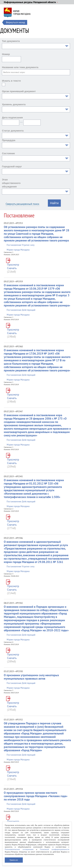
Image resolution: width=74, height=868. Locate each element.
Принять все (14, 860)
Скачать (12, 268)
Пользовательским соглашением (19, 849)
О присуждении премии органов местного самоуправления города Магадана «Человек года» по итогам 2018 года (36, 796)
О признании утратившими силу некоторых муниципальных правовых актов (31, 677)
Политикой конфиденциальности (55, 849)
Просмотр (13, 265)
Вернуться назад (15, 22)
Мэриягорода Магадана (22, 13)
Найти (54, 203)
